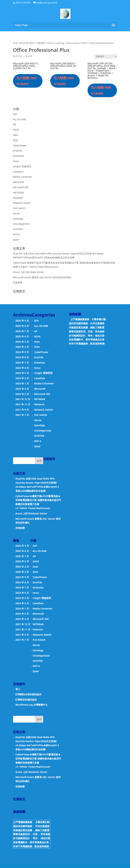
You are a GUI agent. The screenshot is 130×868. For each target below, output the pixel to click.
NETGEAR (18, 193)
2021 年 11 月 (23, 404)
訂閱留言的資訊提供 (26, 700)
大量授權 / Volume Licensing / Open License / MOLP (62, 43)
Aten (16, 135)
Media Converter (23, 177)
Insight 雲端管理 (22, 166)
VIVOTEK (18, 229)
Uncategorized (21, 224)
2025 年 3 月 (22, 342)
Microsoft (18, 182)
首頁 (15, 43)
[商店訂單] (106, 56)
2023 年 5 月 (22, 389)
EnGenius (18, 156)
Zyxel (16, 240)
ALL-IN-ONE (20, 119)
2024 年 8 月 (22, 357)
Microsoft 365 (21, 187)
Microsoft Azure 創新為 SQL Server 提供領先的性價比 (42, 277)
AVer (16, 140)
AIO (15, 114)
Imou (16, 161)
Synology (18, 219)
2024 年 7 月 (22, 363)
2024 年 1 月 (22, 383)
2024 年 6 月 (22, 368)
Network (18, 198)
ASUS (16, 130)
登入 (18, 689)
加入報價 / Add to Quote (26, 81)
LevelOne (18, 172)
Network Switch (22, 203)
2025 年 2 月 (22, 347)
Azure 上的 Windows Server (29, 272)
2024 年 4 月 (22, 378)
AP (15, 124)
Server (17, 213)
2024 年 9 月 (22, 352)
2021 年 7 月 (22, 415)
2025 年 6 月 (22, 336)
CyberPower (20, 145)
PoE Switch (19, 208)
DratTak (18, 151)
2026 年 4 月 (22, 321)
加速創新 (18, 282)
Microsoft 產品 (27, 43)
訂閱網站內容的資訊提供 (28, 694)
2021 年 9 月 (22, 410)
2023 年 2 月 (22, 394)
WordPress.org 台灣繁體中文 (31, 705)
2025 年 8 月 (22, 326)
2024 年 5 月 (22, 373)
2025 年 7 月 (22, 331)
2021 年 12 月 (23, 399)
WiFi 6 (16, 234)
